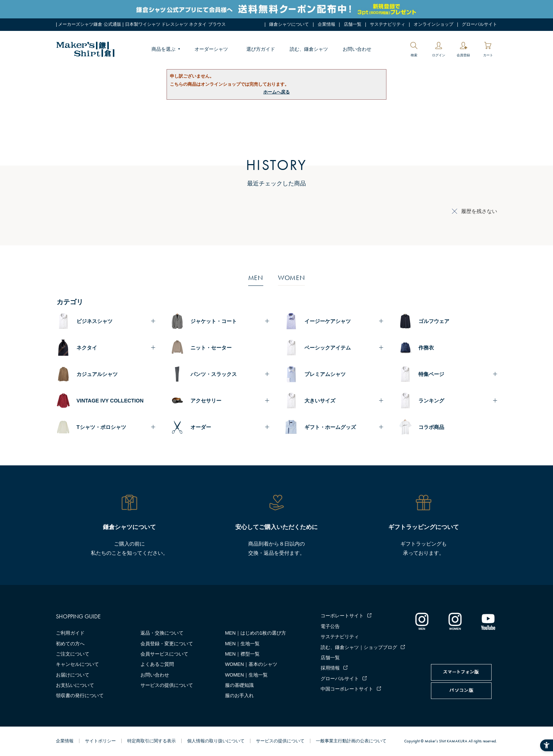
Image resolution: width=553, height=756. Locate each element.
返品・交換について (162, 633)
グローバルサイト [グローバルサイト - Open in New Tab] (479, 24)
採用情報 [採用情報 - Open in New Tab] (330, 668)
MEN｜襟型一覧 (242, 654)
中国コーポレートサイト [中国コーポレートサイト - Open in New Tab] (347, 689)
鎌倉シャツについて (289, 24)
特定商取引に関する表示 (151, 741)
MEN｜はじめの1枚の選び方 (256, 633)
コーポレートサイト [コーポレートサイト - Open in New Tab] (342, 616)
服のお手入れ (239, 695)
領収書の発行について (80, 695)
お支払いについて (75, 685)
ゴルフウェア (434, 321)
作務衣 (426, 348)
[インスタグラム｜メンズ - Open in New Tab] (422, 621)
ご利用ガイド (70, 633)
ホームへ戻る (276, 92)
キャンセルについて (77, 664)
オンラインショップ (434, 24)
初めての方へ (70, 644)
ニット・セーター (211, 348)
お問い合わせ (357, 49)
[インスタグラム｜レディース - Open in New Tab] (455, 621)
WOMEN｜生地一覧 (246, 675)
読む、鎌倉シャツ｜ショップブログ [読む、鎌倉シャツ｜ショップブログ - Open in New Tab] (359, 647)
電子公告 (330, 626)
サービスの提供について (167, 685)
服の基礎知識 (239, 685)
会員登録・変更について (167, 644)
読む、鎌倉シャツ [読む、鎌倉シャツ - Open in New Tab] (309, 49)
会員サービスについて (164, 654)
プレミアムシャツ (325, 374)
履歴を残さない (479, 211)
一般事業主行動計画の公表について (351, 741)
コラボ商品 (431, 427)
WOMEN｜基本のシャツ (251, 664)
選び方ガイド (261, 49)
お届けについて (73, 675)
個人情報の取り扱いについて (216, 741)
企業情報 (327, 24)
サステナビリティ (388, 24)
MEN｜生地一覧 (242, 644)
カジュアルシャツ (97, 374)
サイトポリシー (100, 741)
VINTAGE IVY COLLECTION (110, 401)
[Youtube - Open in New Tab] (488, 621)
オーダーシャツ (211, 49)
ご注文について (73, 654)
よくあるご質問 (157, 664)
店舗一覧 (353, 24)
